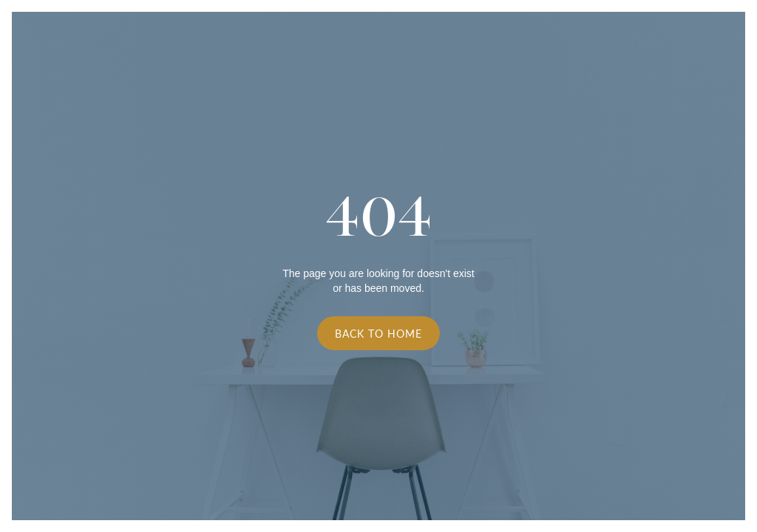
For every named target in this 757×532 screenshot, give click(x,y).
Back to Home (378, 333)
